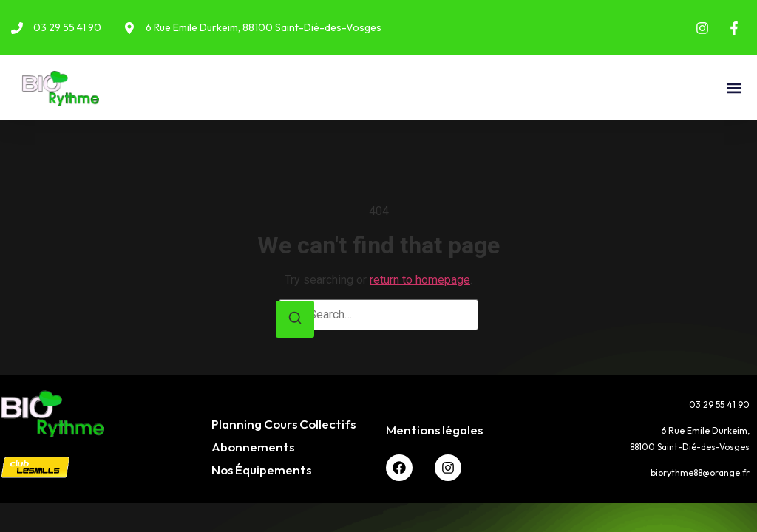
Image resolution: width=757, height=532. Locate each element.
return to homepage (420, 280)
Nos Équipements (261, 470)
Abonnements (253, 447)
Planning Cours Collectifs (284, 424)
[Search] (295, 320)
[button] (734, 88)
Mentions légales (434, 430)
